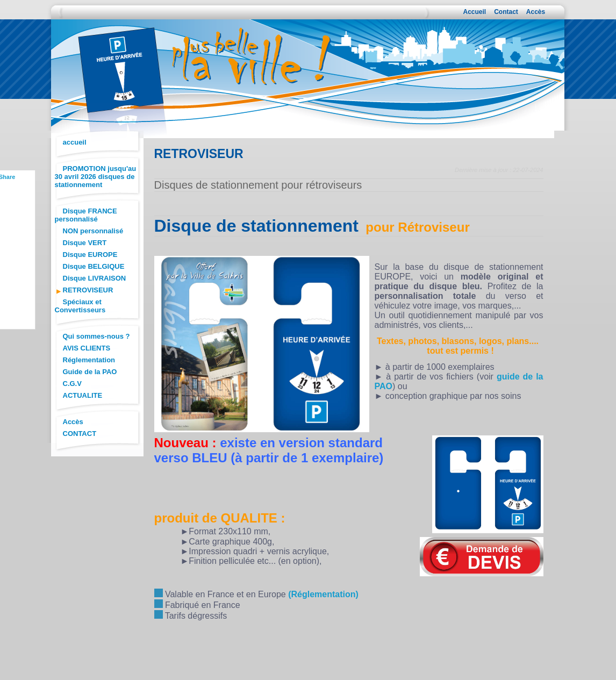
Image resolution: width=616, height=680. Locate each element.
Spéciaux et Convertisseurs (80, 306)
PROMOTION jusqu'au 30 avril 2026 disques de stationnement (96, 177)
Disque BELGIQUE (94, 266)
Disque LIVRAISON (95, 278)
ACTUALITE (83, 395)
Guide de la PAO (90, 372)
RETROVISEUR (88, 290)
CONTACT (80, 434)
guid (506, 377)
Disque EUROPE (90, 255)
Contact (506, 12)
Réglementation (89, 360)
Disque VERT (85, 243)
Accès (536, 12)
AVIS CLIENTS (87, 348)
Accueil (475, 12)
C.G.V (72, 384)
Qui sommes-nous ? (96, 336)
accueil (75, 142)
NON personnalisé (93, 231)
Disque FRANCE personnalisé (86, 215)
